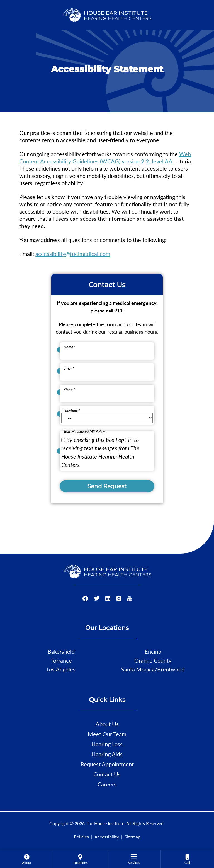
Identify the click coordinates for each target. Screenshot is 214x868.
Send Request (107, 486)
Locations (72, 410)
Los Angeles (61, 669)
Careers (107, 784)
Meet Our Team (107, 734)
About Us (107, 724)
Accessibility (107, 837)
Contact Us (107, 774)
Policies (81, 837)
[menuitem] (27, 859)
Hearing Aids (107, 754)
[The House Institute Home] (107, 14)
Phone (69, 389)
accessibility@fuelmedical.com (73, 254)
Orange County (153, 660)
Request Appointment (107, 764)
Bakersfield (61, 651)
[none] (27, 859)
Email (69, 368)
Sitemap (132, 837)
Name (69, 347)
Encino (153, 651)
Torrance (61, 660)
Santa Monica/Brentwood (153, 669)
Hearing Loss (107, 744)
